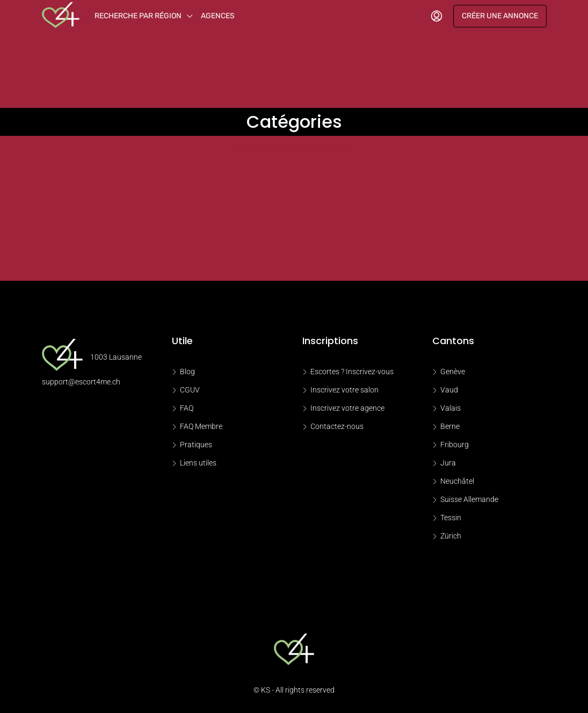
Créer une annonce (500, 16)
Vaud (449, 390)
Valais (451, 408)
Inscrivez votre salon (344, 390)
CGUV (190, 390)
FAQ (187, 408)
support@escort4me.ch (81, 382)
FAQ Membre (201, 426)
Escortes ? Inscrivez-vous (352, 372)
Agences (218, 16)
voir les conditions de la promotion (294, 148)
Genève (453, 372)
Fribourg (455, 445)
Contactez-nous (337, 426)
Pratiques (196, 445)
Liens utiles (198, 463)
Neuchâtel (457, 481)
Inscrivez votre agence (347, 408)
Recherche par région (138, 16)
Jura (448, 463)
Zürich (451, 536)
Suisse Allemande (469, 499)
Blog (187, 372)
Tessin (451, 518)
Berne (450, 426)
